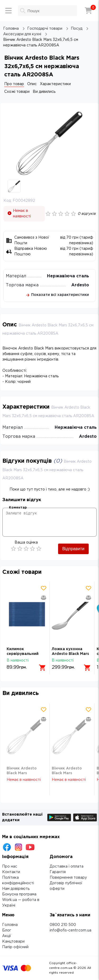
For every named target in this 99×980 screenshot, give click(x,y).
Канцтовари (13, 942)
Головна (10, 925)
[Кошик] (88, 11)
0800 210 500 (63, 925)
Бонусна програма (19, 894)
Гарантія (58, 872)
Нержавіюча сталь (68, 276)
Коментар (18, 508)
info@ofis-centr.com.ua (70, 930)
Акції (7, 936)
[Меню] (8, 11)
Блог (7, 930)
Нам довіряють (16, 889)
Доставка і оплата (67, 867)
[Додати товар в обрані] (44, 588)
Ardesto (80, 285)
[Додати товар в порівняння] (44, 598)
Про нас (10, 867)
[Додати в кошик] (43, 668)
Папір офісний (15, 947)
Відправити (73, 549)
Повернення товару (68, 878)
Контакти (11, 872)
